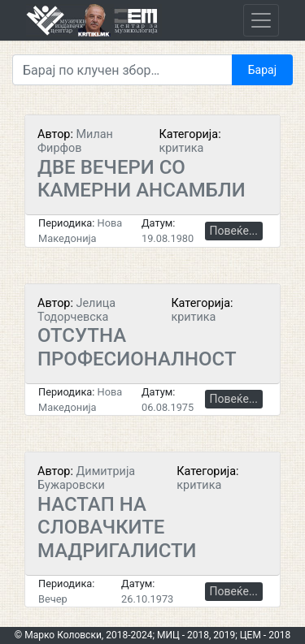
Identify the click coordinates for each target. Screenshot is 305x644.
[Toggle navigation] (261, 20)
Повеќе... (234, 231)
